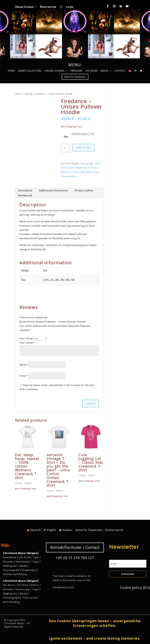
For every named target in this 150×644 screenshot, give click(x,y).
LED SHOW (91, 71)
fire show (92, 168)
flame (83, 172)
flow (97, 172)
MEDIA (104, 71)
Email (24, 376)
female (79, 168)
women (73, 176)
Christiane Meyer (14, 623)
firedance (65, 172)
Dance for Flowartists (75, 77)
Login (70, 7)
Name (24, 365)
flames (90, 172)
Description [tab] (25, 190)
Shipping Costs (74, 126)
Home (18, 94)
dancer (71, 168)
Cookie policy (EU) (135, 587)
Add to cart (83, 147)
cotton (97, 163)
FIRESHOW (76, 71)
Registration (48, 7)
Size (66, 137)
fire (85, 168)
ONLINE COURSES (54, 71)
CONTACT (120, 71)
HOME (11, 71)
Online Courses (24, 7)
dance (64, 168)
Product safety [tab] (84, 190)
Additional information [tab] (53, 190)
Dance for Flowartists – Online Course (99, 530)
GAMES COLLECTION (30, 71)
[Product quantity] (65, 148)
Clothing (28, 94)
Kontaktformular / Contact (75, 547)
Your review (27, 343)
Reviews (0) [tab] (25, 195)
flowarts (65, 176)
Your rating (26, 338)
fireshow (75, 172)
